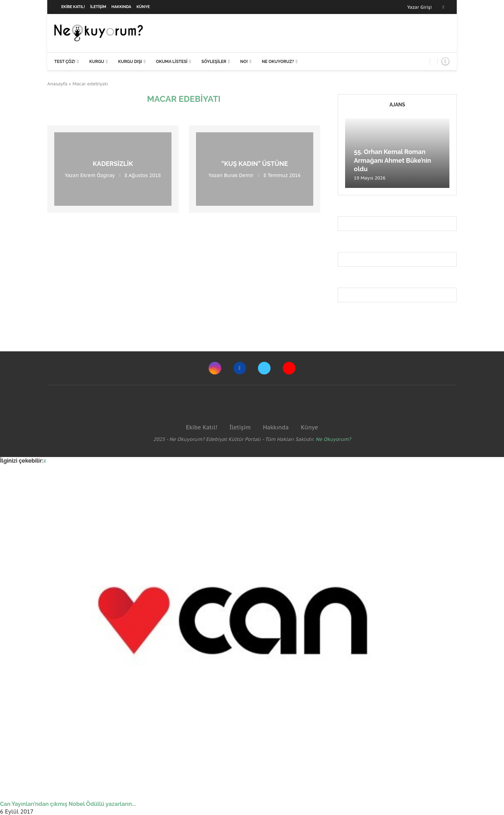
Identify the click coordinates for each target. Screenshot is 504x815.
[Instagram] (215, 368)
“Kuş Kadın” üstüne (254, 164)
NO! (244, 62)
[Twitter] (264, 368)
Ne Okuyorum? (333, 439)
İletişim (98, 7)
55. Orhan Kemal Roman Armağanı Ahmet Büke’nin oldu (393, 160)
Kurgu (97, 62)
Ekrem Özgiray (98, 175)
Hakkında (121, 7)
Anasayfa (57, 84)
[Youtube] (289, 368)
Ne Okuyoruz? (278, 62)
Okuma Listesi (171, 62)
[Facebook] (443, 7)
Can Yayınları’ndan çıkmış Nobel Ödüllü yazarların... (68, 804)
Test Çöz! (65, 62)
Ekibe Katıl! (73, 7)
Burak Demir (239, 175)
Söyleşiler (214, 62)
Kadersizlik (113, 164)
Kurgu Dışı (130, 62)
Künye (143, 7)
